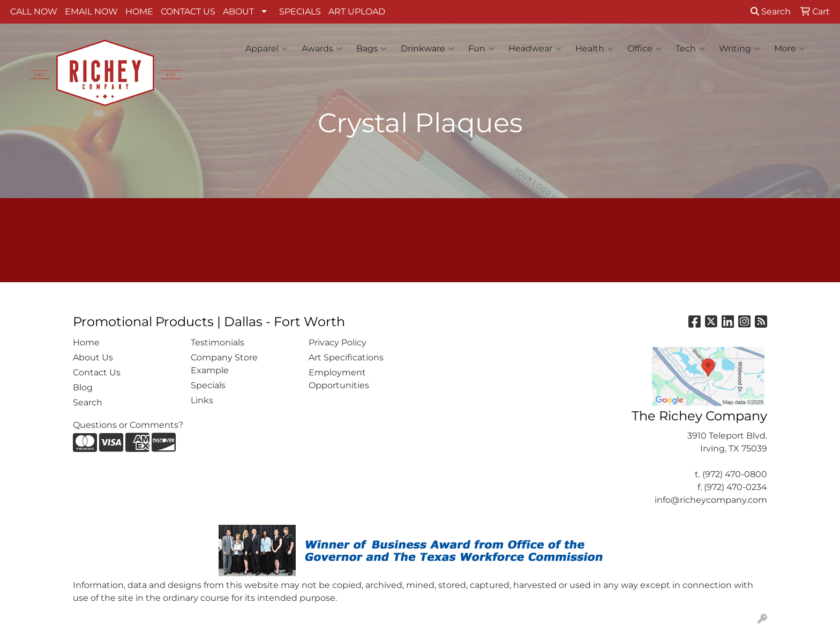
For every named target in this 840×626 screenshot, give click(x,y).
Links (202, 400)
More (790, 49)
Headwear (535, 49)
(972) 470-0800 (735, 474)
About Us (93, 357)
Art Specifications (346, 357)
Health (594, 49)
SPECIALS (300, 12)
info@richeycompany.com (711, 500)
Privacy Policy (337, 342)
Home (86, 342)
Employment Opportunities (339, 379)
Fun (481, 49)
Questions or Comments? (128, 425)
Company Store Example (224, 364)
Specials (208, 385)
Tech (690, 49)
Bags (372, 49)
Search (771, 12)
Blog (83, 387)
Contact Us (97, 372)
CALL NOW (34, 12)
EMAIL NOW (91, 12)
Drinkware (427, 49)
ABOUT (238, 12)
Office (644, 49)
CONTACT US (188, 12)
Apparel (267, 49)
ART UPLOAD (357, 12)
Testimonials (217, 342)
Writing (740, 49)
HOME (139, 12)
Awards (322, 49)
